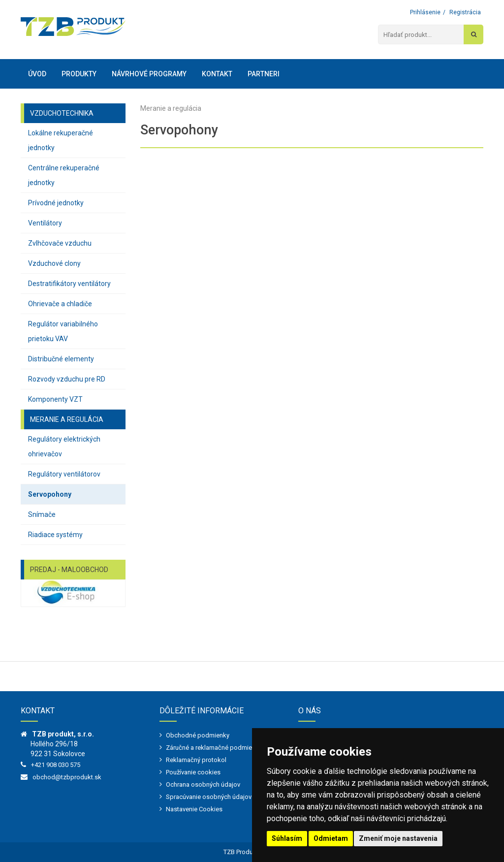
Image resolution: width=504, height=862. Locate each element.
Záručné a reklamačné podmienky (214, 748)
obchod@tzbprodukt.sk (67, 777)
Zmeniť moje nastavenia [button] (398, 838)
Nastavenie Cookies (194, 809)
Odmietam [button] (331, 838)
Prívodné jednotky (56, 203)
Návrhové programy (149, 74)
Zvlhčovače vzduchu (60, 243)
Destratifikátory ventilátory (69, 284)
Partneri (264, 74)
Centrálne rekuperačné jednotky (64, 175)
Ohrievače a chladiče (60, 304)
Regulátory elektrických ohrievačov (64, 447)
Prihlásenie (425, 12)
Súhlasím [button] (287, 838)
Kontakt (217, 74)
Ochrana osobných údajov (203, 784)
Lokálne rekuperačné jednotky (61, 140)
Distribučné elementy (61, 359)
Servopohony (50, 494)
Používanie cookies (193, 772)
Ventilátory (45, 223)
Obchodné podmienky (198, 735)
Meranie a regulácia (171, 108)
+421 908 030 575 (56, 765)
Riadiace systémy (55, 535)
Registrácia (465, 12)
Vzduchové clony (54, 263)
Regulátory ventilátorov (64, 474)
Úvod (37, 74)
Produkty (79, 74)
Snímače (42, 514)
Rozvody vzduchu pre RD (67, 379)
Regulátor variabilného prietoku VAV (63, 331)
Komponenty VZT (55, 399)
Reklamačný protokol (196, 760)
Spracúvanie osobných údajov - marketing (225, 797)
